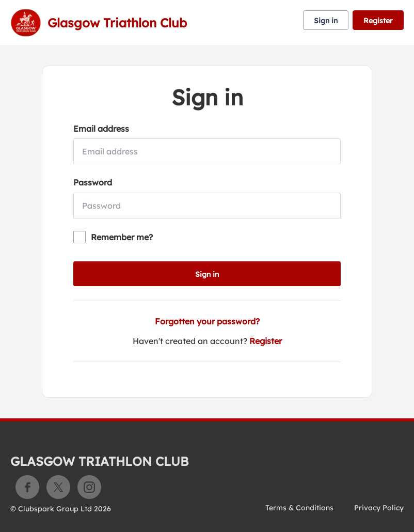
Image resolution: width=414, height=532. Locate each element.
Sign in (326, 21)
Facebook (27, 487)
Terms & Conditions (299, 508)
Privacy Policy (379, 508)
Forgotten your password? (207, 321)
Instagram (89, 487)
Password (93, 182)
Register (378, 21)
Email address (101, 129)
